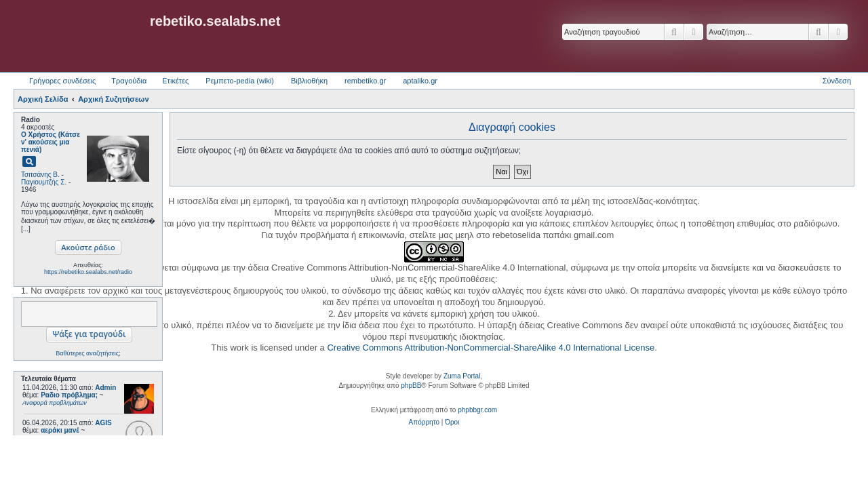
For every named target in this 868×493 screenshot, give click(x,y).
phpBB (411, 386)
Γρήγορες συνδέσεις (62, 81)
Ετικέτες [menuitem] (175, 81)
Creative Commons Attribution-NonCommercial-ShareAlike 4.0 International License (491, 348)
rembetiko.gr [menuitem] (365, 81)
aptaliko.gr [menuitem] (420, 81)
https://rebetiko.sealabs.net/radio (88, 272)
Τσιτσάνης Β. (40, 175)
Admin (105, 388)
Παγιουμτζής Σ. (44, 182)
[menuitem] (424, 422)
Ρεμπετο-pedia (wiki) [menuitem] (240, 81)
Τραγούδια (129, 81)
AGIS (103, 423)
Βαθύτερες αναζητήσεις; (88, 353)
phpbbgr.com (477, 410)
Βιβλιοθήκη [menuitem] (309, 81)
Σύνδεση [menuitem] (837, 81)
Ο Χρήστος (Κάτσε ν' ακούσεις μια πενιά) (51, 142)
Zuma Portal (462, 376)
